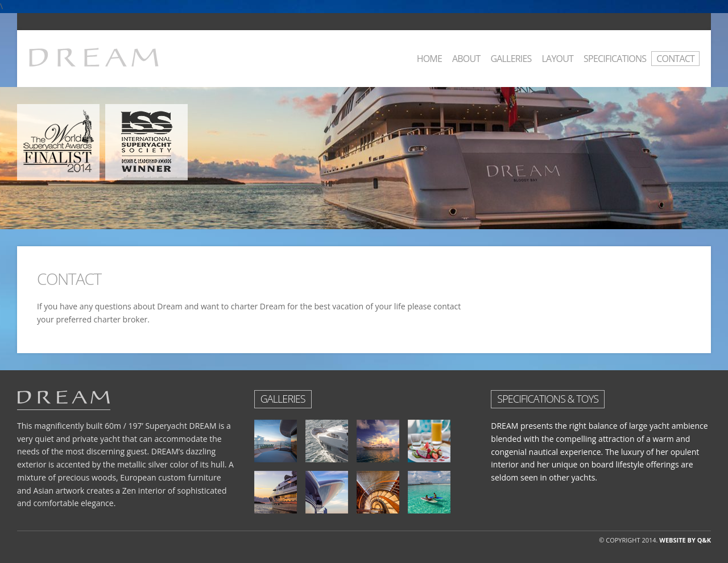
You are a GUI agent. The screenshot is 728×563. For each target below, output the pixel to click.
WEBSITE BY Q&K (685, 540)
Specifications (615, 59)
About (466, 59)
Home (429, 59)
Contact (675, 59)
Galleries (511, 59)
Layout (558, 59)
